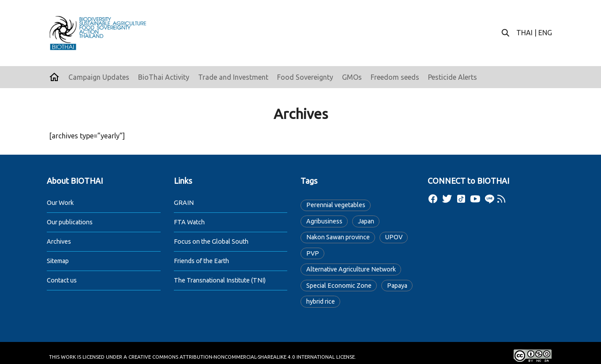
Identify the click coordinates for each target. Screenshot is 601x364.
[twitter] (447, 199)
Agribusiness (324, 221)
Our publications (70, 222)
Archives (59, 241)
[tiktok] (461, 199)
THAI (524, 33)
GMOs (352, 77)
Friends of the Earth (201, 261)
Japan (366, 221)
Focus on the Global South (211, 241)
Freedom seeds (395, 77)
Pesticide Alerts (453, 77)
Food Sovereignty (305, 77)
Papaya (397, 286)
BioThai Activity (164, 77)
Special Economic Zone (339, 286)
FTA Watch (189, 222)
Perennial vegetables (336, 205)
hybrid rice (321, 301)
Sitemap (58, 261)
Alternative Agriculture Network (351, 269)
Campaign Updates (99, 77)
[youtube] (475, 199)
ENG (545, 33)
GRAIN (184, 203)
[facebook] (433, 199)
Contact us (62, 280)
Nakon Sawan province (338, 237)
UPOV (394, 237)
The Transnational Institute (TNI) (220, 280)
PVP (313, 253)
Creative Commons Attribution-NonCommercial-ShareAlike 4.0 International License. (242, 357)
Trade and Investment (233, 77)
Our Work (60, 203)
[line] (489, 199)
